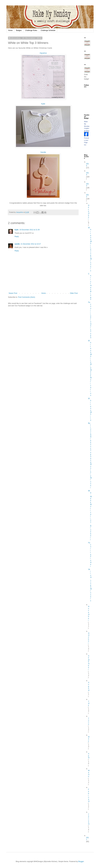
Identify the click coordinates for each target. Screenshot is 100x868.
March (89, 773)
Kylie (43, 104)
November (89, 613)
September (89, 663)
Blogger (81, 861)
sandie (17, 244)
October (89, 638)
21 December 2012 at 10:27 (31, 244)
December (89, 212)
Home (10, 30)
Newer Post (13, 293)
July (89, 703)
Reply (17, 237)
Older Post (74, 293)
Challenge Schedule (48, 30)
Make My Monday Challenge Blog (87, 126)
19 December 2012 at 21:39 (29, 230)
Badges (19, 30)
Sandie (43, 152)
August (89, 686)
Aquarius (43, 53)
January (89, 819)
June (88, 721)
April (89, 756)
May (89, 739)
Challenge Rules (31, 30)
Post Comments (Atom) (26, 297)
